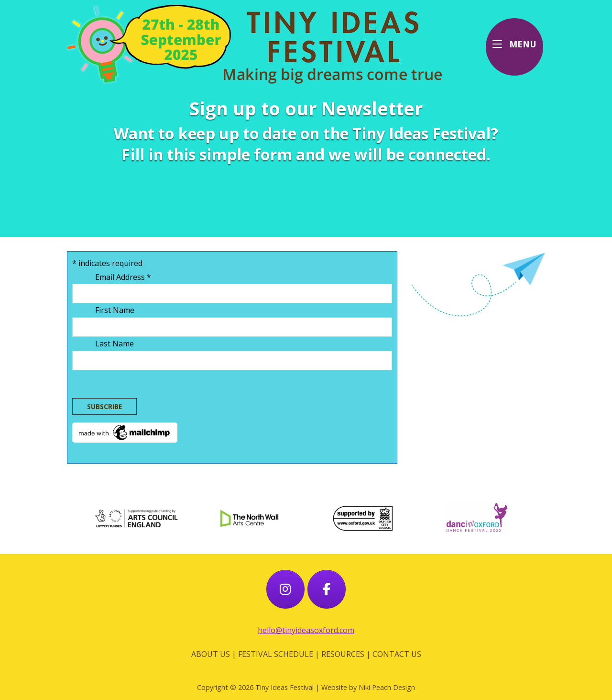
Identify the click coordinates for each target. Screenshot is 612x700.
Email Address (124, 277)
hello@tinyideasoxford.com (306, 630)
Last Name (115, 344)
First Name (116, 310)
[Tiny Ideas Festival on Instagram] (285, 589)
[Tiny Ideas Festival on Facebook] (327, 589)
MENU (518, 43)
